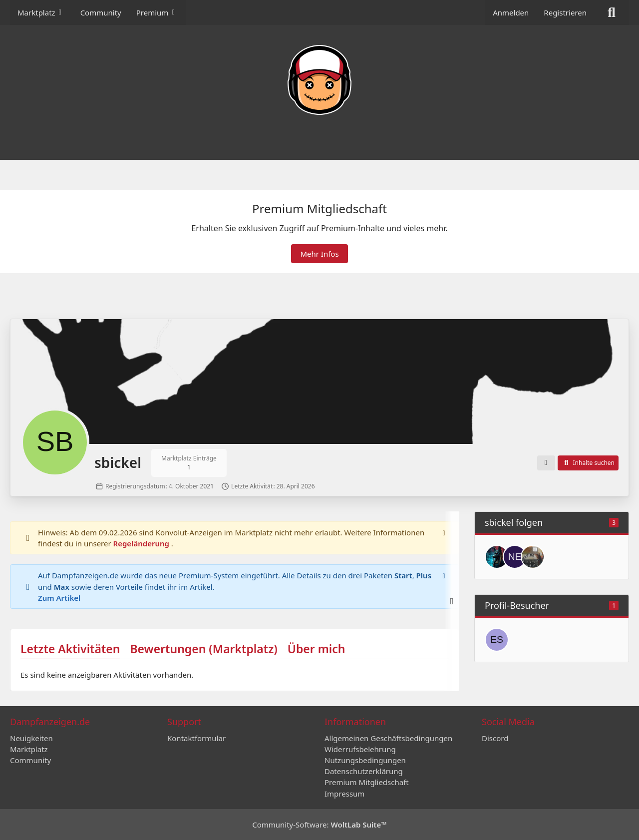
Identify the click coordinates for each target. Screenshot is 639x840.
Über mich (317, 649)
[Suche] (612, 12)
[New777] (515, 557)
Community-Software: (319, 825)
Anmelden (511, 12)
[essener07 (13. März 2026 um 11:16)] (497, 640)
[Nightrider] (533, 557)
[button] (546, 463)
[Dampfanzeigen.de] (319, 80)
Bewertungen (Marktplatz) (203, 649)
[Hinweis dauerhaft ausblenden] (444, 532)
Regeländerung (142, 543)
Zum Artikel (59, 597)
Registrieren (565, 12)
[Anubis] (497, 557)
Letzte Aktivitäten (70, 649)
